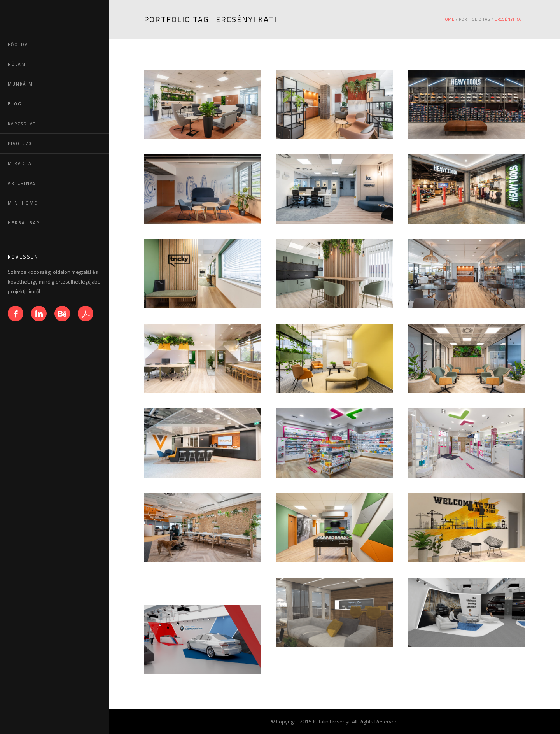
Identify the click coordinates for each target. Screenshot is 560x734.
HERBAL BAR (24, 223)
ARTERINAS (22, 183)
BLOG (15, 104)
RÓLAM (17, 64)
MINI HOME (23, 203)
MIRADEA (20, 163)
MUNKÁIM (20, 84)
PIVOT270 (20, 144)
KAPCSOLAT (22, 124)
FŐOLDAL (19, 44)
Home (448, 19)
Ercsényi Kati (510, 19)
